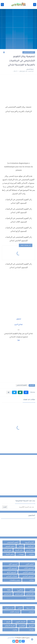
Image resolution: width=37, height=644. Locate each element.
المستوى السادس (28, 576)
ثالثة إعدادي (30, 594)
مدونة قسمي (11, 638)
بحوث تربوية (30, 608)
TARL (9, 590)
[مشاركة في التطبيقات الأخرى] (9, 392)
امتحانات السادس (12, 576)
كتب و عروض (9, 608)
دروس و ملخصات (15, 580)
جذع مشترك (30, 598)
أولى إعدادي (19, 594)
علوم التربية (8, 550)
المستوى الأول (13, 564)
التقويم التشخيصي (29, 52)
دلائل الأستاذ (19, 550)
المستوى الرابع (12, 572)
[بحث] (2, 5)
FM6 (32, 622)
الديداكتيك (31, 546)
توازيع (21, 546)
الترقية (8, 622)
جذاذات (31, 580)
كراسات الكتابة (15, 612)
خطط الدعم (30, 550)
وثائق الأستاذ (10, 554)
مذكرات (31, 554)
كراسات (31, 612)
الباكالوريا (20, 590)
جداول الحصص (10, 546)
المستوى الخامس (28, 572)
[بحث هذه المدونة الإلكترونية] (21, 507)
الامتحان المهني (20, 622)
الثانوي (32, 590)
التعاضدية (22, 626)
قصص (20, 608)
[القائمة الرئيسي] (35, 5)
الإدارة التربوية (29, 542)
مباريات (31, 630)
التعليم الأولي (30, 564)
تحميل (19, 319)
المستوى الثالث (29, 568)
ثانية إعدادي (8, 594)
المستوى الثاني (12, 568)
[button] (26, 392)
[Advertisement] (18, 29)
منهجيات (21, 554)
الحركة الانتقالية (10, 626)
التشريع (31, 626)
